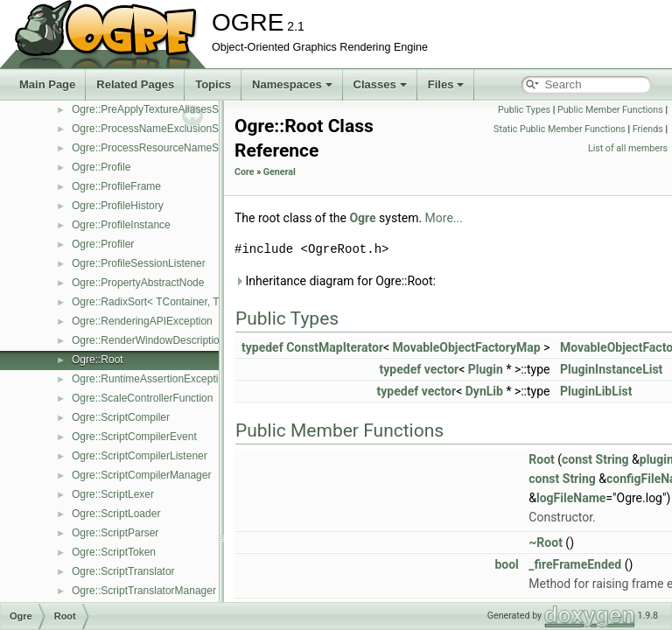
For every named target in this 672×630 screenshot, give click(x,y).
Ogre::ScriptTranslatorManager (144, 591)
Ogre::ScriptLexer (113, 494)
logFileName (571, 498)
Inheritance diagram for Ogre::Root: (335, 281)
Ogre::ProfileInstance (121, 225)
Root (542, 459)
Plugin (486, 369)
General (280, 172)
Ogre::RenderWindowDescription (148, 340)
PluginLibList (596, 391)
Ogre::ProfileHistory (118, 206)
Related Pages (135, 84)
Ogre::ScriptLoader (116, 514)
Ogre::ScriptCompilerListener (140, 456)
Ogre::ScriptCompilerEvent (134, 437)
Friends (648, 129)
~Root (546, 542)
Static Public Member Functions (560, 129)
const (577, 459)
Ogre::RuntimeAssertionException (151, 379)
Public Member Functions (610, 110)
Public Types (524, 110)
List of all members (628, 148)
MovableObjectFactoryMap (467, 347)
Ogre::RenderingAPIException (142, 321)
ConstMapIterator (335, 347)
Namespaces (292, 84)
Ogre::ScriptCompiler (121, 417)
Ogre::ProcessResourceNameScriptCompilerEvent (189, 148)
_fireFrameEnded (575, 564)
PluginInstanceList (611, 369)
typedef (262, 347)
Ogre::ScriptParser (115, 533)
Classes (380, 84)
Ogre (362, 218)
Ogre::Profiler (103, 244)
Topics (213, 84)
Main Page (47, 84)
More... (444, 218)
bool (506, 564)
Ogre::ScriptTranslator (123, 571)
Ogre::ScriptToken (114, 552)
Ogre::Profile (101, 167)
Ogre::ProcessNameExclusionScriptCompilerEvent (189, 129)
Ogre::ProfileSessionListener (139, 263)
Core (245, 172)
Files (446, 84)
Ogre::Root (98, 360)
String (612, 459)
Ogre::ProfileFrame (116, 186)
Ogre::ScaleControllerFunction (142, 398)
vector (441, 369)
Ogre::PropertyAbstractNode (138, 283)
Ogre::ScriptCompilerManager (141, 475)
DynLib (484, 391)
